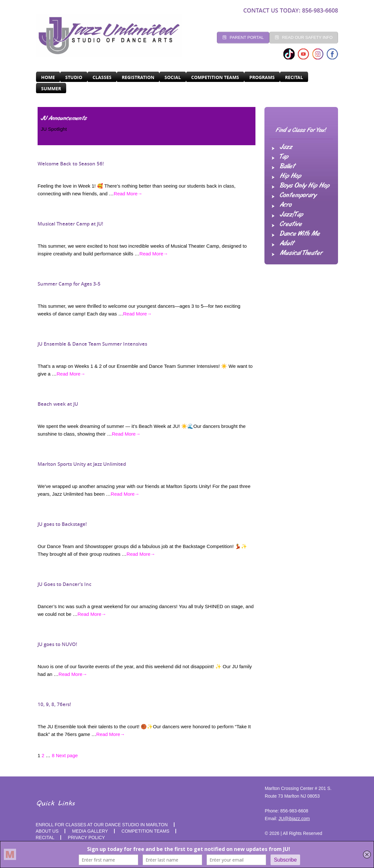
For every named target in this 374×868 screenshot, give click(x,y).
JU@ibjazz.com (294, 819)
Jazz (286, 147)
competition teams (145, 831)
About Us (47, 831)
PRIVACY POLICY (86, 837)
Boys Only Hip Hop (305, 186)
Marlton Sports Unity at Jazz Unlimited (82, 464)
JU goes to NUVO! (57, 644)
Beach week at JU (58, 404)
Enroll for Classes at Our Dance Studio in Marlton (102, 825)
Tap (284, 157)
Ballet (287, 166)
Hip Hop (290, 176)
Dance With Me (300, 234)
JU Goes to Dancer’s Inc (64, 584)
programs (262, 77)
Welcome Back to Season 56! (71, 164)
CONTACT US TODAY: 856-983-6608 (291, 10)
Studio (74, 77)
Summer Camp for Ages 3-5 (69, 284)
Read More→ (128, 194)
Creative (291, 224)
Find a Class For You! (301, 130)
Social (173, 77)
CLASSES (102, 77)
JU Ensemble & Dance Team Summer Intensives (92, 344)
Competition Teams (215, 77)
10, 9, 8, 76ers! (54, 704)
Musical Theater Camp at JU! (70, 224)
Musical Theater (301, 253)
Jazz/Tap (291, 215)
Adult (287, 244)
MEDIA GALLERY (90, 831)
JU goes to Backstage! (62, 524)
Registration (138, 77)
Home (48, 77)
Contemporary (298, 195)
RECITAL (294, 77)
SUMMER (51, 89)
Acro (286, 205)
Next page (67, 755)
